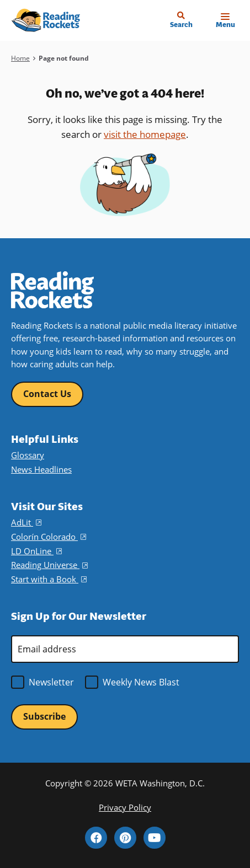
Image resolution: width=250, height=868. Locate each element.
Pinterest (125, 838)
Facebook (96, 838)
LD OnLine (36, 551)
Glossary (28, 455)
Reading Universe (49, 565)
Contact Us (47, 394)
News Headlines (41, 469)
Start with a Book (49, 579)
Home (20, 58)
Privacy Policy (125, 807)
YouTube (155, 838)
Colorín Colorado (49, 537)
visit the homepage (145, 134)
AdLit (26, 522)
